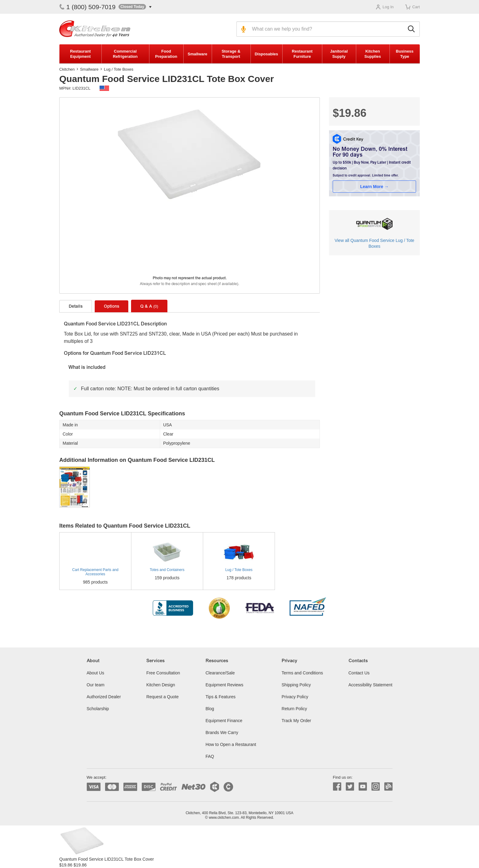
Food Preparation (166, 54)
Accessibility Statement (371, 685)
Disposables (267, 54)
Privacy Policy (295, 697)
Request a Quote (163, 697)
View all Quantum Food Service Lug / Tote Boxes (374, 243)
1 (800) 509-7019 (87, 7)
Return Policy (294, 709)
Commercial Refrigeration (125, 54)
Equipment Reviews (225, 685)
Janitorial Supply (339, 54)
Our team (96, 685)
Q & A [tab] (149, 306)
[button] (135, 7)
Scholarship (98, 709)
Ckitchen (67, 69)
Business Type (405, 54)
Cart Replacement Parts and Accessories (95, 572)
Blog (210, 709)
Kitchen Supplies (373, 54)
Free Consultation (163, 673)
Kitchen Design (161, 685)
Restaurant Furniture (302, 54)
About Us (96, 673)
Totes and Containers (167, 570)
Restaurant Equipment (80, 54)
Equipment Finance (224, 721)
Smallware (197, 54)
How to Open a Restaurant (231, 744)
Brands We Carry (222, 733)
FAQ (210, 756)
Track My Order (296, 721)
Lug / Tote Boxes (119, 69)
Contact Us (359, 673)
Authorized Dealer (104, 697)
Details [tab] (76, 307)
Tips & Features (221, 697)
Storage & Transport (231, 54)
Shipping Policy (296, 685)
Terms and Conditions (302, 673)
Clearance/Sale (220, 673)
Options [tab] (112, 307)
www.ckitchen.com (224, 818)
